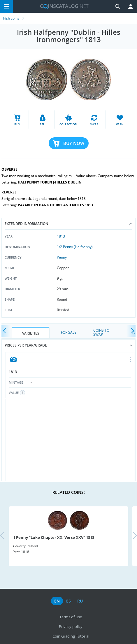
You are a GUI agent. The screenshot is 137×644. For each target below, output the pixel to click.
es (68, 601)
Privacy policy (71, 626)
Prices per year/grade (68, 345)
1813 (61, 236)
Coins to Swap (101, 332)
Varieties (31, 333)
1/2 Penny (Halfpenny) (75, 247)
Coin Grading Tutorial (71, 636)
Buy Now (74, 143)
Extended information (68, 224)
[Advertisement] (70, 440)
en (57, 601)
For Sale (69, 332)
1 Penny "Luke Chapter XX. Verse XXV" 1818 (54, 537)
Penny (62, 257)
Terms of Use (71, 617)
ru (80, 601)
